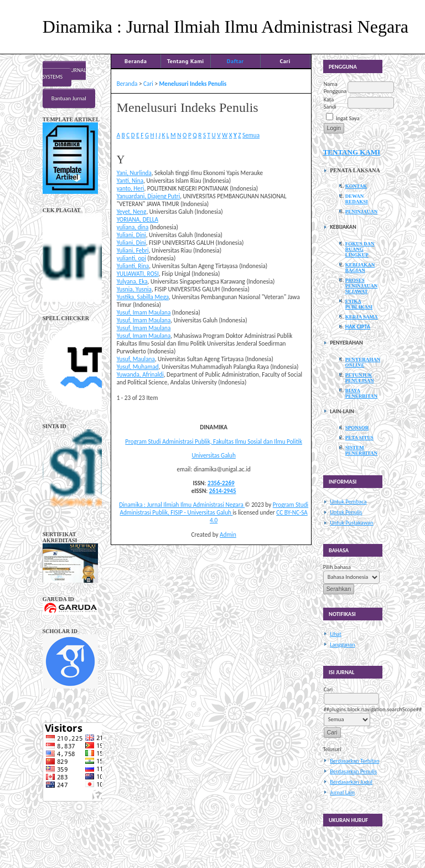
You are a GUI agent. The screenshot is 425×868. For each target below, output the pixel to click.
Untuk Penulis (346, 512)
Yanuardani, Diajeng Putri (149, 196)
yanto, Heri (131, 188)
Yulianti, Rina (133, 266)
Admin (228, 535)
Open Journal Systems (64, 74)
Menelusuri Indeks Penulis (193, 84)
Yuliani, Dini (131, 235)
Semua (251, 135)
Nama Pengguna (335, 88)
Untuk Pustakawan (351, 523)
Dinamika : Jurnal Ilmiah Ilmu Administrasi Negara (182, 505)
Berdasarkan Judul (351, 782)
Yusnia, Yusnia (134, 289)
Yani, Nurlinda (134, 173)
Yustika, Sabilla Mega (143, 297)
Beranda (136, 61)
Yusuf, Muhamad (138, 367)
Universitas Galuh (213, 455)
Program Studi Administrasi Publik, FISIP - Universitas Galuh (214, 509)
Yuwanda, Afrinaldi (140, 374)
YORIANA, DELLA (138, 219)
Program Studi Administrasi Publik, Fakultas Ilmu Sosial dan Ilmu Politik (214, 441)
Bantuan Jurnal (69, 98)
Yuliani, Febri (133, 250)
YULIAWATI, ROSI (138, 274)
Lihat (336, 634)
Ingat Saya (348, 118)
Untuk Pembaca (348, 502)
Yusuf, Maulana (136, 359)
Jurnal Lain (342, 792)
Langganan (342, 644)
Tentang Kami (186, 61)
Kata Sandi (330, 103)
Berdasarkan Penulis (353, 771)
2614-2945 (223, 491)
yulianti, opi (131, 258)
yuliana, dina (133, 227)
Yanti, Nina (130, 181)
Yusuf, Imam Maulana (144, 312)
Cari (285, 61)
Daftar (235, 61)
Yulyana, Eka (132, 281)
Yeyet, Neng (132, 212)
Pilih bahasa (337, 567)
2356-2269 (221, 483)
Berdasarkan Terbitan (354, 761)
